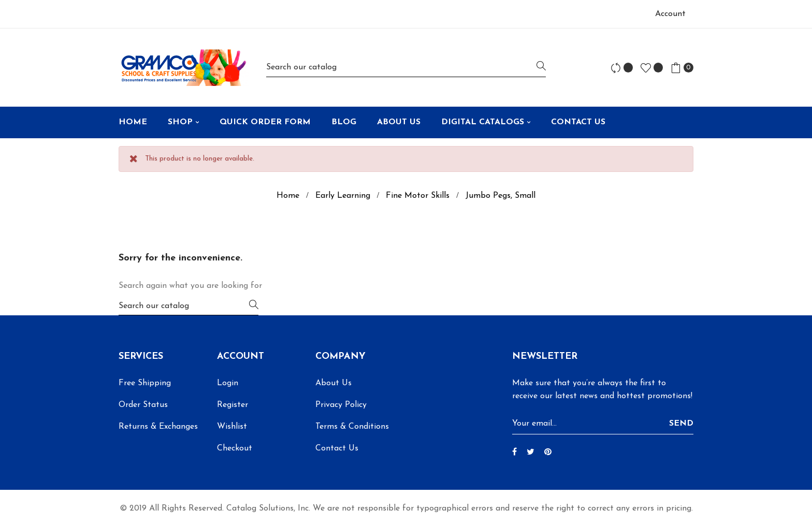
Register (233, 405)
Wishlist (232, 427)
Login (228, 383)
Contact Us (337, 448)
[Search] (406, 68)
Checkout (235, 448)
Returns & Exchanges (158, 427)
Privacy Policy (341, 405)
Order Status (143, 405)
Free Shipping (145, 383)
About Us (334, 383)
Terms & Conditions (352, 427)
